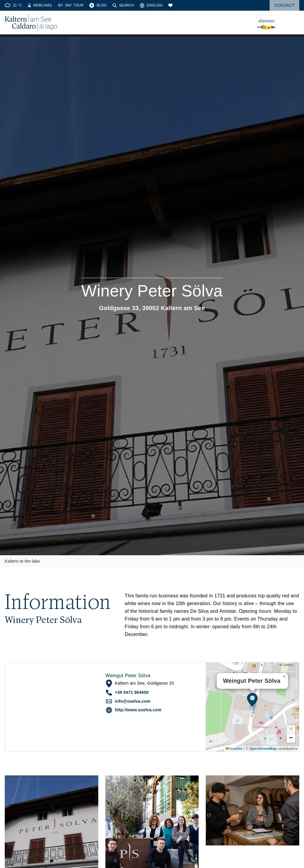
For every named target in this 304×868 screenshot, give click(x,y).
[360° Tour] (71, 5)
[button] (252, 700)
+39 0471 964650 (132, 692)
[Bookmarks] (170, 5)
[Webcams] (40, 5)
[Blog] (98, 5)
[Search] (123, 5)
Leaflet (234, 749)
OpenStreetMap (263, 749)
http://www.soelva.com (138, 710)
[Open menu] (295, 23)
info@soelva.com (133, 701)
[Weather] (13, 5)
